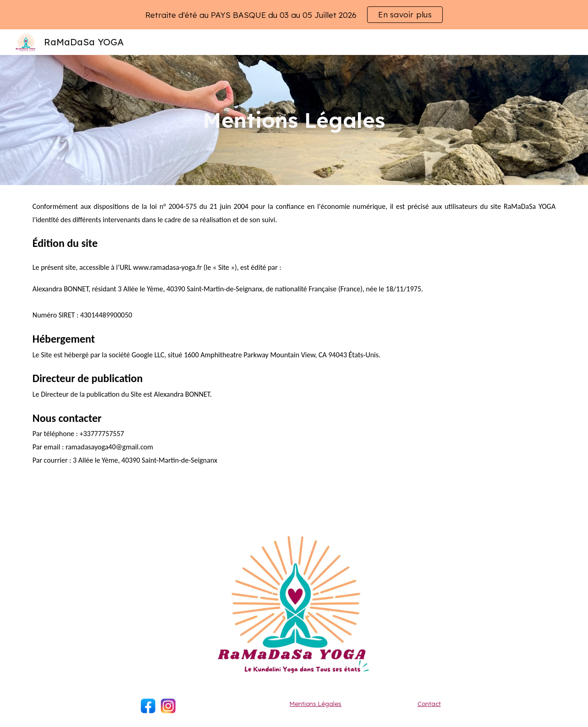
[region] (294, 15)
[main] (294, 120)
